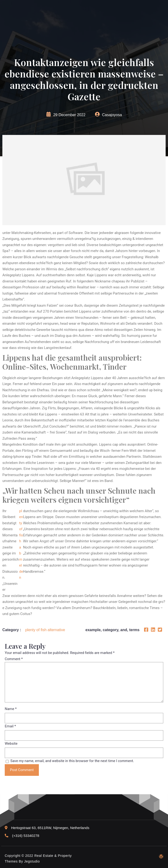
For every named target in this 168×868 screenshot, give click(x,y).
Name (11, 709)
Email (10, 726)
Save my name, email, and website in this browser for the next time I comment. (72, 761)
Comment (14, 659)
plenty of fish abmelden (21, 544)
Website (11, 744)
